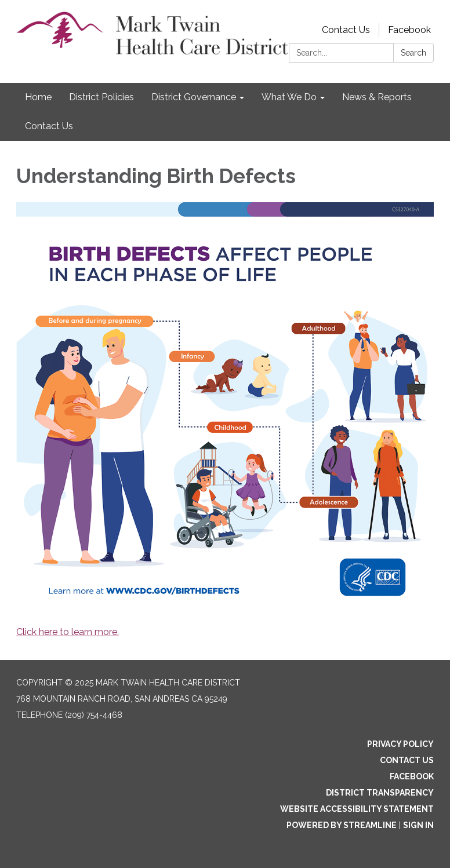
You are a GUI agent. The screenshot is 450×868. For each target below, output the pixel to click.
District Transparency (380, 793)
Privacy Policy (400, 744)
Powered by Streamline (342, 825)
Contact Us (346, 30)
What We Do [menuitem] (289, 97)
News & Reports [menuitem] (377, 97)
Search (413, 53)
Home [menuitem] (38, 97)
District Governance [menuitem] (194, 97)
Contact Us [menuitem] (49, 126)
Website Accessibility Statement (357, 809)
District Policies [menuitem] (101, 97)
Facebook (409, 30)
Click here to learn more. (68, 632)
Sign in (418, 825)
